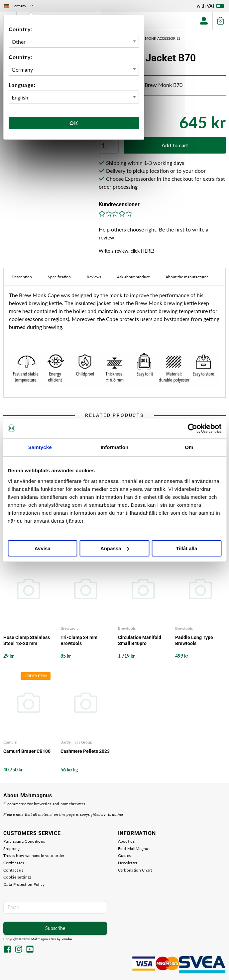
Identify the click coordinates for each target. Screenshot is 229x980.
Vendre (67, 939)
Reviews (94, 277)
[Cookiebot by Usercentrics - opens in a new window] (192, 428)
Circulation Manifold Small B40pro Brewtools (140, 641)
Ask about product (133, 277)
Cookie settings (17, 877)
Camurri (10, 742)
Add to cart (175, 145)
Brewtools (69, 628)
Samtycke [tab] (40, 447)
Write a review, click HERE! (126, 251)
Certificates (14, 863)
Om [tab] (189, 447)
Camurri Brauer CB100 (27, 751)
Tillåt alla (186, 548)
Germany (19, 6)
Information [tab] (115, 447)
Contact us (13, 870)
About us (126, 841)
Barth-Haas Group (76, 742)
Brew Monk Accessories (157, 38)
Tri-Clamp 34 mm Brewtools (79, 640)
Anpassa (115, 548)
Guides (124, 855)
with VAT (210, 7)
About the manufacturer (187, 277)
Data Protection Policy (24, 884)
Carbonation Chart (135, 870)
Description (22, 277)
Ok (74, 123)
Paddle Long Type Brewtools (194, 640)
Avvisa (43, 548)
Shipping (11, 849)
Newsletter (128, 863)
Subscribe (55, 928)
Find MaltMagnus (134, 849)
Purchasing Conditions (24, 841)
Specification (59, 277)
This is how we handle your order (34, 855)
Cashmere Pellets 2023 (85, 751)
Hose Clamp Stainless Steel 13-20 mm (27, 640)
